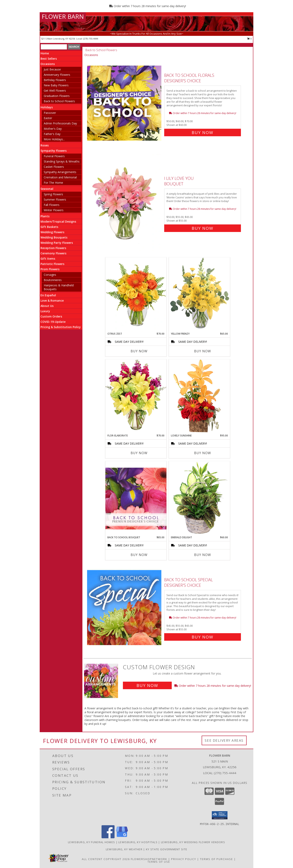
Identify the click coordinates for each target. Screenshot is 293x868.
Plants (45, 216)
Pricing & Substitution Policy (61, 327)
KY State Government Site (167, 849)
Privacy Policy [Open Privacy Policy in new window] (184, 859)
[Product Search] (54, 47)
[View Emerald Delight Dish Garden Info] (199, 498)
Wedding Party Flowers (57, 243)
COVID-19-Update (53, 322)
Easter (48, 118)
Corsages (50, 275)
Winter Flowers (54, 210)
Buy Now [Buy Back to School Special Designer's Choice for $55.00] (202, 637)
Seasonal (47, 189)
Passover (50, 113)
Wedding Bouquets (54, 237)
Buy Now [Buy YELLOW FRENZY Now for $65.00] (203, 351)
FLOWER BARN (63, 16)
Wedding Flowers (52, 232)
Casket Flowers (54, 167)
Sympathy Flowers (54, 151)
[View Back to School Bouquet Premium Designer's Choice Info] (136, 498)
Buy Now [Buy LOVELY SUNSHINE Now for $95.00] (203, 453)
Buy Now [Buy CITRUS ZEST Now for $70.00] (139, 351)
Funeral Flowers (54, 156)
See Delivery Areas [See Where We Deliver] (224, 740)
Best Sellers (49, 59)
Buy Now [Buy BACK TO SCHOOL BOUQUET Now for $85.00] (139, 555)
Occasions (48, 64)
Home (45, 53)
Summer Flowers (55, 199)
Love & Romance (52, 301)
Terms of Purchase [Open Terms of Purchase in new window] (216, 859)
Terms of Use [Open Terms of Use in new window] (159, 862)
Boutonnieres (53, 280)
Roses (45, 145)
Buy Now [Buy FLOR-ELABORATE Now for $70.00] (139, 453)
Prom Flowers (50, 269)
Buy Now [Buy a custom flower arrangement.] (147, 685)
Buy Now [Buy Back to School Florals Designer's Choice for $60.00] (202, 132)
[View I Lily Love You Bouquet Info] (125, 202)
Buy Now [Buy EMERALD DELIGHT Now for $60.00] (203, 555)
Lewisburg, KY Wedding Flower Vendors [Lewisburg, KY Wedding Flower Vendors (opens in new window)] (193, 842)
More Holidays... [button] (54, 139)
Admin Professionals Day (60, 123)
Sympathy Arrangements (60, 172)
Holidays (47, 107)
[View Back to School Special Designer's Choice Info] (125, 607)
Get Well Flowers (55, 91)
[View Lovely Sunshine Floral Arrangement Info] (199, 396)
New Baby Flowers (56, 85)
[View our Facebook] (108, 837)
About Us (47, 306)
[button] (220, 815)
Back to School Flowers (59, 101)
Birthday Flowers (55, 80)
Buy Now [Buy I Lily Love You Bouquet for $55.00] (202, 228)
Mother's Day (53, 129)
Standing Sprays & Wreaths (62, 161)
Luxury (45, 311)
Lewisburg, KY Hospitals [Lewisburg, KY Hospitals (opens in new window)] (138, 842)
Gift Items (48, 259)
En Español (48, 295)
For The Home (53, 183)
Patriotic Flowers (52, 264)
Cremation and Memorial (60, 177)
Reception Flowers (53, 248)
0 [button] (249, 39)
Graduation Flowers (57, 96)
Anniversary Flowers (57, 75)
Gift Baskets (49, 227)
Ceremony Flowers (53, 253)
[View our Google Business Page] (122, 837)
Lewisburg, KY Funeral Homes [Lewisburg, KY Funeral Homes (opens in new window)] (91, 842)
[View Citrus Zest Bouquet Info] (136, 295)
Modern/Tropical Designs (58, 221)
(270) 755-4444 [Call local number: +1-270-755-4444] (91, 39)
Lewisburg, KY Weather (124, 849)
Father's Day (52, 134)
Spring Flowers (53, 194)
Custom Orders (51, 316)
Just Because (52, 69)
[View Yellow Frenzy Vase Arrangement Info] (199, 295)
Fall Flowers (52, 205)
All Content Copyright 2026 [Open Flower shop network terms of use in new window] (106, 859)
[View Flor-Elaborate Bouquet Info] (136, 396)
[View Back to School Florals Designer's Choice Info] (125, 103)
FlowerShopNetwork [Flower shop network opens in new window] (149, 859)
